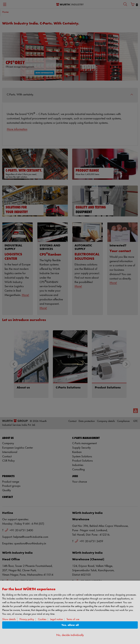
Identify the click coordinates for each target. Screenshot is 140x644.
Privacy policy (27, 619)
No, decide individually (70, 635)
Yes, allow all (70, 625)
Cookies (42, 619)
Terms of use (73, 619)
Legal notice (56, 619)
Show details (9, 619)
